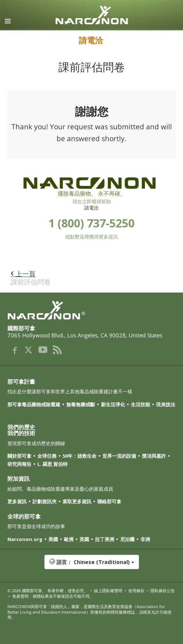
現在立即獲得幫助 (92, 201)
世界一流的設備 (119, 456)
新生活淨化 (113, 404)
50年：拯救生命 (79, 456)
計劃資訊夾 (45, 501)
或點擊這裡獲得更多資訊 (91, 237)
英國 (84, 539)
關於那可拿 (19, 456)
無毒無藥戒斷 (81, 404)
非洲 (145, 539)
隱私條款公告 (163, 590)
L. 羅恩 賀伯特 (52, 464)
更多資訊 (17, 501)
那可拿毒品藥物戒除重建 (34, 404)
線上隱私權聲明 (108, 590)
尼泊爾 (127, 539)
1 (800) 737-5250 (91, 223)
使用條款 (136, 590)
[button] (91, 566)
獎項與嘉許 (154, 456)
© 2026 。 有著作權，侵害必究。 (48, 590)
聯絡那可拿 (109, 501)
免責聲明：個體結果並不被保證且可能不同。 (53, 596)
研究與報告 (19, 464)
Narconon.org (25, 539)
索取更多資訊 (77, 501)
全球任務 (47, 456)
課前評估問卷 (31, 278)
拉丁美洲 (105, 539)
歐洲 (69, 539)
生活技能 (140, 404)
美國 (53, 539)
